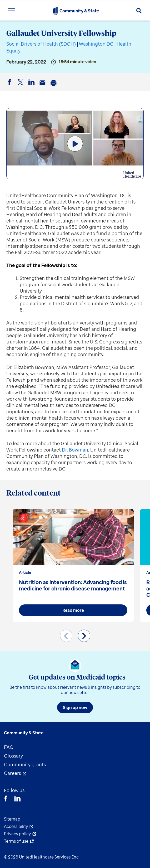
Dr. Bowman (75, 450)
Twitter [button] (21, 86)
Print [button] (54, 87)
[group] (73, 566)
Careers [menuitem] (12, 773)
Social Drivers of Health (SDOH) (41, 44)
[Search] (139, 11)
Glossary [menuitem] (13, 756)
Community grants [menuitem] (25, 764)
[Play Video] (75, 144)
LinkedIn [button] (32, 86)
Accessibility (16, 826)
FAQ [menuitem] (9, 747)
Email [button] (43, 87)
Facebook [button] (10, 86)
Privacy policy (17, 834)
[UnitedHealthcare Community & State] (55, 11)
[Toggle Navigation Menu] (12, 11)
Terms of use (16, 841)
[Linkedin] (17, 799)
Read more (73, 610)
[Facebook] (6, 799)
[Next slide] (84, 636)
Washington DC (96, 44)
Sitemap (12, 819)
